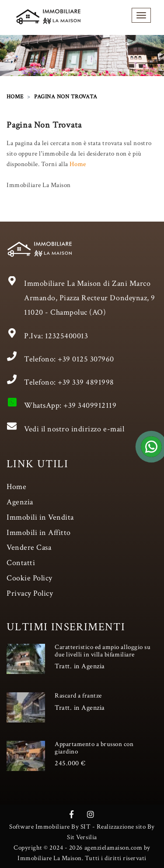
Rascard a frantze (78, 696)
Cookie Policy (30, 578)
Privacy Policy (30, 593)
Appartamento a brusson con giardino (94, 748)
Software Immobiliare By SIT (50, 827)
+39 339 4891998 (86, 382)
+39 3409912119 (90, 405)
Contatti (21, 563)
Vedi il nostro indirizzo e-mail (74, 429)
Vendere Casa (29, 547)
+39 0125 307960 (86, 359)
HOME (15, 97)
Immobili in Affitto (39, 533)
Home (78, 164)
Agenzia (20, 502)
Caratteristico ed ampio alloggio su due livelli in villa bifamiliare (103, 651)
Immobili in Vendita (40, 517)
